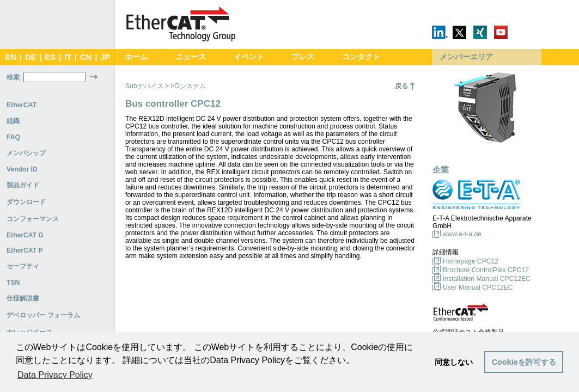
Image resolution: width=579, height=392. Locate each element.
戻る (401, 86)
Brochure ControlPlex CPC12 (486, 270)
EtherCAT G (25, 235)
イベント (249, 57)
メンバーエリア (466, 57)
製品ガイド (23, 185)
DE (31, 57)
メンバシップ (26, 153)
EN (10, 57)
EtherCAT (22, 105)
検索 (13, 77)
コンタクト (361, 57)
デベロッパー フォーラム (43, 315)
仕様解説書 (23, 298)
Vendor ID (22, 169)
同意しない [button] (454, 362)
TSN (13, 283)
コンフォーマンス (33, 219)
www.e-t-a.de (462, 234)
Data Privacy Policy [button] (55, 375)
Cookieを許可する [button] (524, 362)
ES (50, 57)
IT (68, 57)
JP (105, 57)
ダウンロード (26, 202)
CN (86, 57)
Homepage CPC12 (471, 261)
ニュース (191, 57)
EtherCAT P (25, 250)
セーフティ (23, 266)
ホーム (136, 57)
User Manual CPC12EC (478, 287)
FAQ (13, 137)
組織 (13, 121)
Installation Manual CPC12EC (487, 279)
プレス (303, 57)
